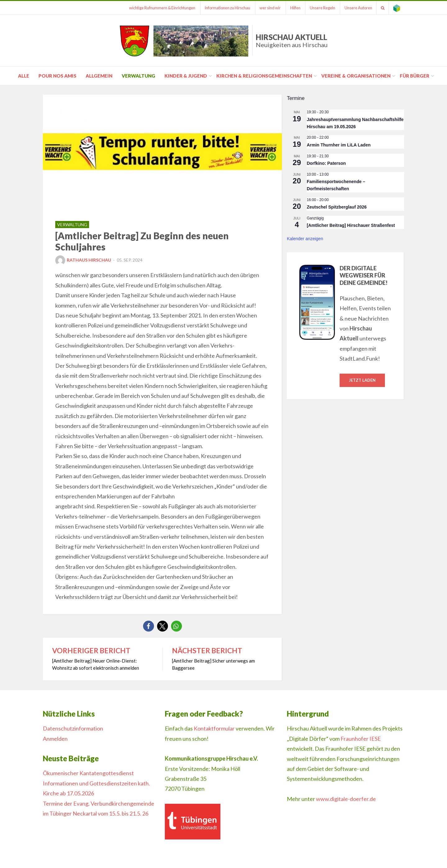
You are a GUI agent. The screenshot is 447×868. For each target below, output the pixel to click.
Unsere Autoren (356, 8)
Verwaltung (138, 76)
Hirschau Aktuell (292, 40)
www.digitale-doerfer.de (346, 799)
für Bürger (415, 76)
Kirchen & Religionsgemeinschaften (264, 76)
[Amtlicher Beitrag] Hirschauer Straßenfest (351, 225)
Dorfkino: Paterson (326, 163)
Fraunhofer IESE (361, 739)
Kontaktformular (214, 728)
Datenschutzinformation (73, 728)
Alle (24, 76)
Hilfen (291, 8)
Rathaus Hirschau (83, 260)
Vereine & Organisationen (356, 76)
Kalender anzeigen (305, 239)
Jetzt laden (362, 380)
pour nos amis (57, 76)
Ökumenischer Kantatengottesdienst (88, 773)
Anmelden (55, 739)
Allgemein (99, 76)
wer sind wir (265, 8)
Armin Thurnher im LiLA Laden (339, 145)
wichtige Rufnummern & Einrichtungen (156, 8)
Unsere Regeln (319, 8)
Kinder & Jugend (186, 76)
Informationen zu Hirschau (222, 8)
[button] (149, 626)
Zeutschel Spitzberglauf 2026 (337, 207)
